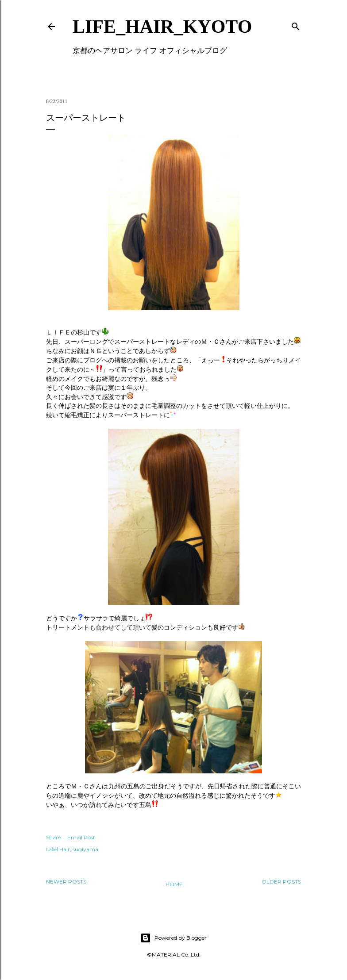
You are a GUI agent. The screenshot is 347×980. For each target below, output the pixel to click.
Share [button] (53, 837)
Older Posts (281, 882)
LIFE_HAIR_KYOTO (162, 27)
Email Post (81, 837)
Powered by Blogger (173, 938)
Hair (65, 849)
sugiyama (85, 849)
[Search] (296, 25)
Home (174, 884)
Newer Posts (66, 882)
